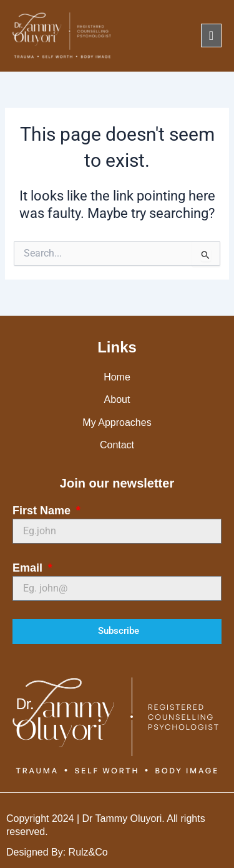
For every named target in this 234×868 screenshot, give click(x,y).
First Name (43, 511)
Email (29, 568)
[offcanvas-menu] (211, 35)
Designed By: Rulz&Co (57, 852)
